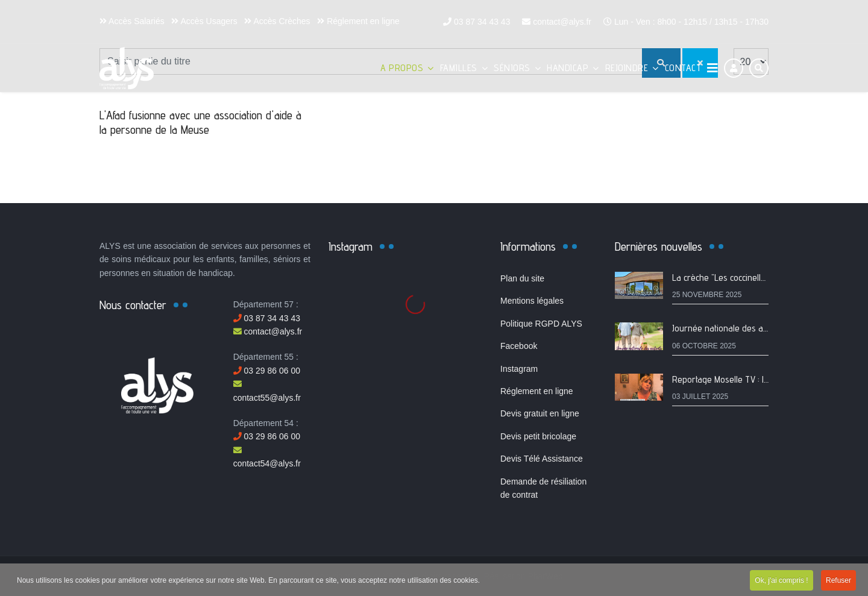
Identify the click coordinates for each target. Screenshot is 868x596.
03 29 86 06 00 (267, 371)
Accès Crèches (277, 21)
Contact (683, 68)
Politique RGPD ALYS (541, 324)
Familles (459, 68)
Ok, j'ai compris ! (781, 582)
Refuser (838, 582)
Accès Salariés (132, 21)
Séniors (512, 68)
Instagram (519, 369)
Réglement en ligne (358, 21)
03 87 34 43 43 (482, 22)
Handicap (568, 68)
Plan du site (522, 278)
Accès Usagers (204, 21)
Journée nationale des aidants (729, 328)
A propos (402, 68)
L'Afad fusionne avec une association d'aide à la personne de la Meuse (200, 122)
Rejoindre (627, 68)
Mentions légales (532, 301)
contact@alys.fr (562, 22)
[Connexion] (734, 68)
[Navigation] (712, 68)
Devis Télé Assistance (542, 459)
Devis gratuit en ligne (540, 413)
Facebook (519, 346)
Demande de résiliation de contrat (543, 488)
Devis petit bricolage (538, 436)
